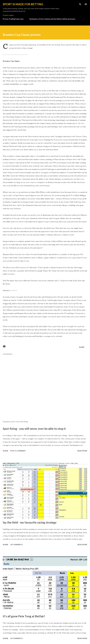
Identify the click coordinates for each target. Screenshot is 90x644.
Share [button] (82, 347)
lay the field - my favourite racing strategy (30, 522)
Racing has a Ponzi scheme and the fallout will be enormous (52, 19)
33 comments (16, 545)
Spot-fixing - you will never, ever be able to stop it (34, 429)
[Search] (80, 4)
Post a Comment (18, 451)
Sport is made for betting (23, 4)
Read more (82, 451)
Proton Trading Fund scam (13, 19)
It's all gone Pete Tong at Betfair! (24, 616)
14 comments (16, 638)
